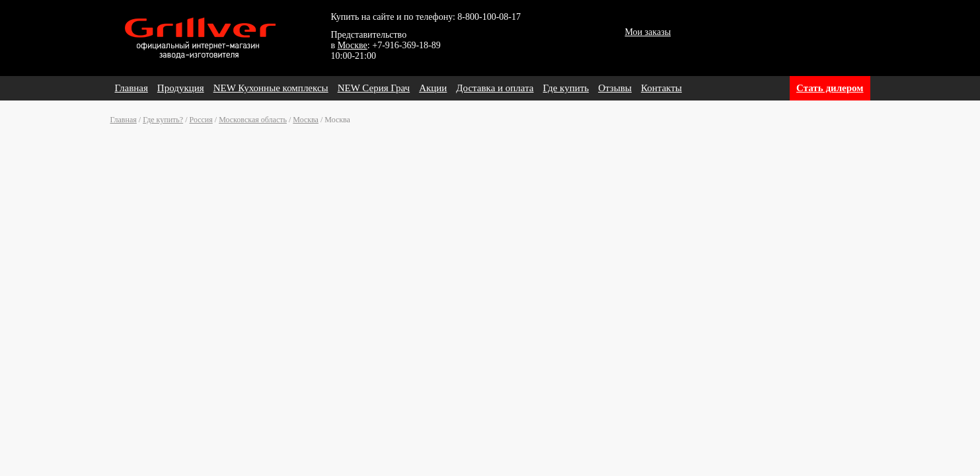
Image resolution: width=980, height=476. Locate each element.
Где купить (566, 88)
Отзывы (615, 88)
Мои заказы (648, 32)
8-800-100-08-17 (489, 17)
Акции (433, 88)
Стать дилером (830, 88)
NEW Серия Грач (374, 88)
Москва (306, 120)
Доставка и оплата (495, 88)
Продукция (181, 88)
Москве (353, 45)
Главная (132, 88)
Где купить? (163, 120)
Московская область (253, 120)
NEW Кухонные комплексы (271, 88)
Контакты (661, 88)
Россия (201, 120)
